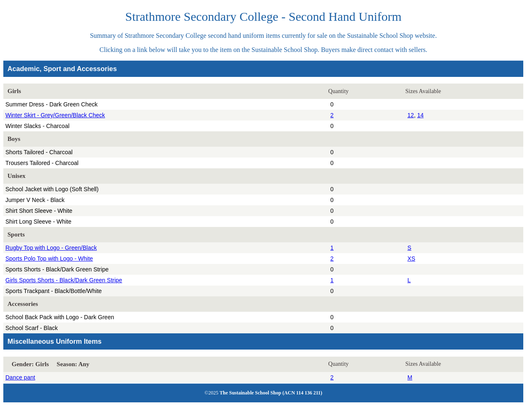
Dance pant (20, 377)
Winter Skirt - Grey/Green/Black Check (55, 115)
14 (421, 115)
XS (411, 259)
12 (411, 115)
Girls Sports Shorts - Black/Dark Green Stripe (64, 280)
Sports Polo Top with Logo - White (49, 259)
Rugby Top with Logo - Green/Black (51, 248)
